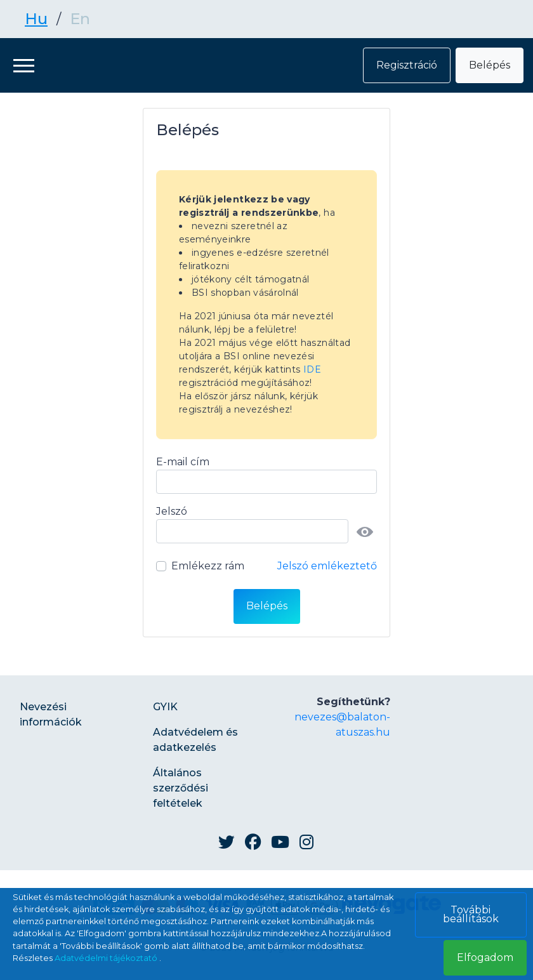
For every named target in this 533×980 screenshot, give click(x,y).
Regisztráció (407, 65)
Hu (36, 19)
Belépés (490, 65)
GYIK (165, 707)
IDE (312, 369)
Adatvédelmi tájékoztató (107, 958)
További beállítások (471, 914)
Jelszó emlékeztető (327, 566)
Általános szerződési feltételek (181, 788)
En (80, 19)
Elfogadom (485, 957)
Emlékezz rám (208, 566)
